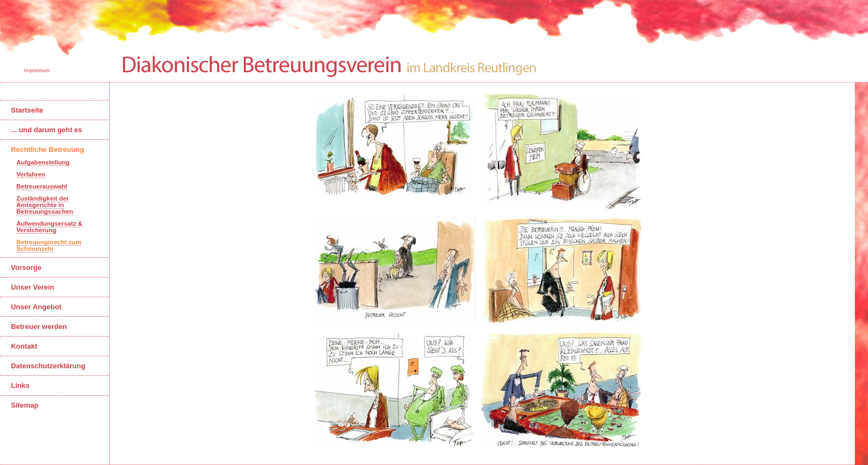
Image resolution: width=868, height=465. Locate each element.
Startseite (27, 110)
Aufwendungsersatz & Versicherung (49, 227)
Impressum (36, 70)
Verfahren (31, 174)
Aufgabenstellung (43, 162)
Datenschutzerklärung (48, 366)
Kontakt (24, 346)
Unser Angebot (36, 307)
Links (20, 385)
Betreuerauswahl (42, 186)
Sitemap (25, 405)
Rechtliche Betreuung (48, 149)
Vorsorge (26, 267)
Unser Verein (33, 287)
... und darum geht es (46, 130)
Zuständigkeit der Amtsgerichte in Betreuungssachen (45, 205)
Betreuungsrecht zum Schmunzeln (49, 245)
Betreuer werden (39, 326)
